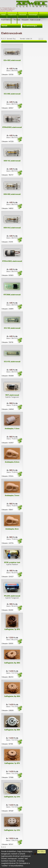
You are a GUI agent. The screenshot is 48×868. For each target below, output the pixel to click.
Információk (23, 15)
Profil (14, 21)
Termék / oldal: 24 (26, 39)
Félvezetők (25, 20)
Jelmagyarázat (5, 21)
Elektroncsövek (35, 20)
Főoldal (3, 15)
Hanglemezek (12, 15)
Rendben (41, 852)
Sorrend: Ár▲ (13, 39)
